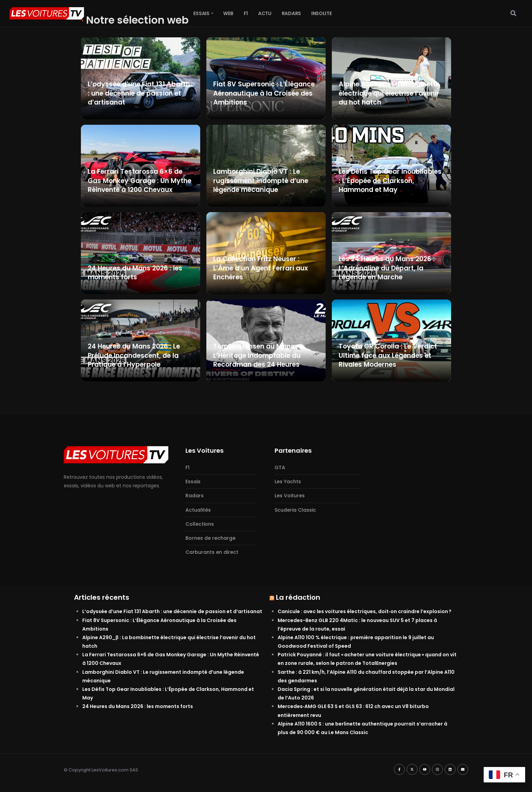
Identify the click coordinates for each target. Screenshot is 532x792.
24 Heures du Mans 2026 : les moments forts (138, 706)
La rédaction (298, 597)
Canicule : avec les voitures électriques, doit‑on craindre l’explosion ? (365, 611)
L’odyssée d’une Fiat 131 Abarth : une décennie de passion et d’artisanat (172, 611)
